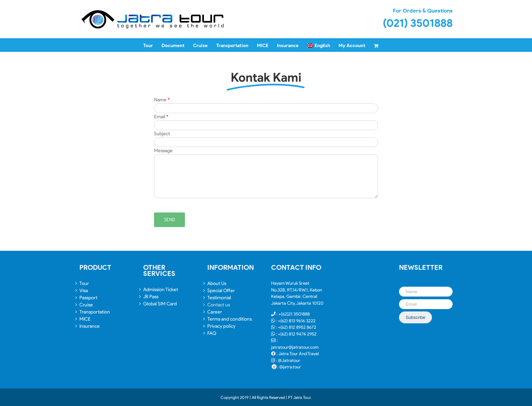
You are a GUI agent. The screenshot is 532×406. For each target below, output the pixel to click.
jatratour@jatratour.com (295, 347)
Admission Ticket (161, 290)
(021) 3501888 (418, 23)
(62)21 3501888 (295, 314)
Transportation (95, 312)
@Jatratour (289, 360)
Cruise (86, 305)
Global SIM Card (160, 304)
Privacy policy (221, 326)
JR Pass (151, 297)
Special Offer (221, 291)
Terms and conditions (230, 319)
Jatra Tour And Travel (299, 354)
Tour (84, 283)
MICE (85, 319)
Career (215, 312)
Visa (84, 291)
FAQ (212, 333)
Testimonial (219, 298)
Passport (88, 298)
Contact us (219, 305)
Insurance (90, 326)
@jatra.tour (290, 367)
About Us (217, 283)
